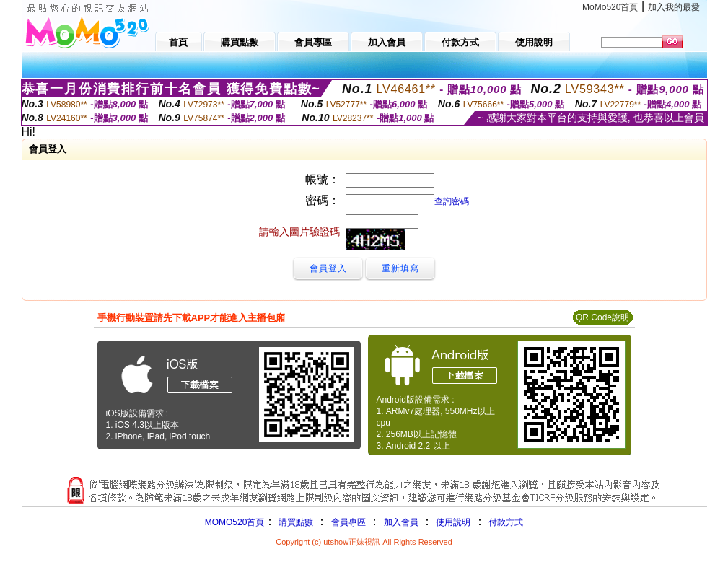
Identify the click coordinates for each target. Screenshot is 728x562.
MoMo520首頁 (610, 7)
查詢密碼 (452, 201)
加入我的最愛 (674, 7)
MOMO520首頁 (235, 522)
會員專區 (348, 522)
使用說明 (453, 522)
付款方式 (506, 522)
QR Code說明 (602, 317)
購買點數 (294, 522)
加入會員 (401, 522)
